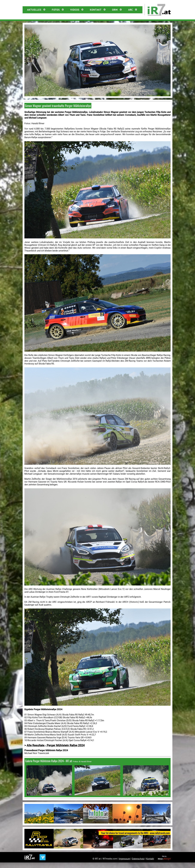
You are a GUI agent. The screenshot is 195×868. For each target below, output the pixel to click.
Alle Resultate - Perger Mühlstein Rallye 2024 (56, 745)
